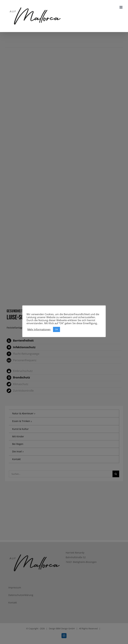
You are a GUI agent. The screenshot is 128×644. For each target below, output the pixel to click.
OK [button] (56, 329)
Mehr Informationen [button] (39, 329)
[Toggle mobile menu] (121, 7)
